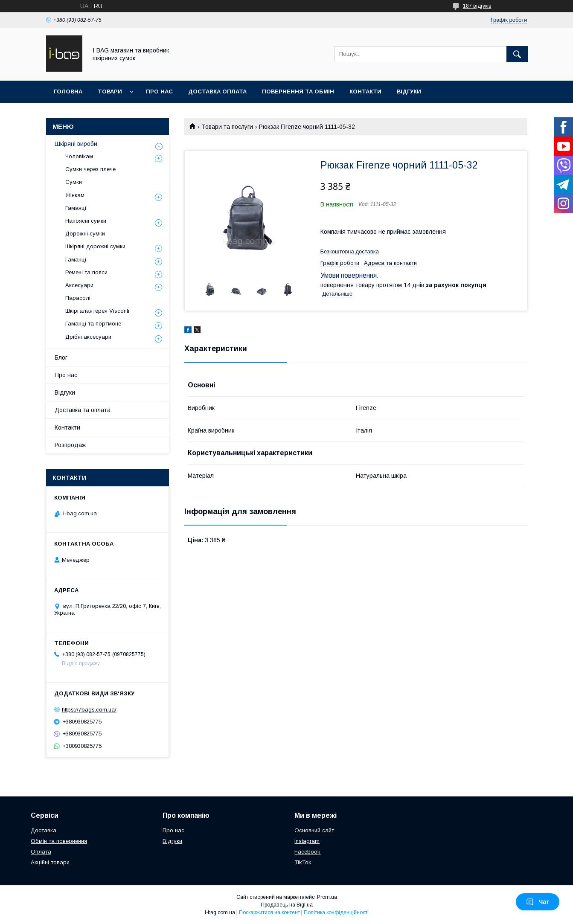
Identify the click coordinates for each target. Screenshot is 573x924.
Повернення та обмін (298, 92)
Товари (110, 92)
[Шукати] (517, 54)
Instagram (307, 841)
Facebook (307, 852)
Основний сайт (314, 830)
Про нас (159, 92)
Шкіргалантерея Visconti (97, 311)
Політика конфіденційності (336, 912)
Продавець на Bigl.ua (287, 905)
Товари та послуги (227, 127)
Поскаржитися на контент (269, 912)
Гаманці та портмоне (93, 324)
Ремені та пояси (86, 272)
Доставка (44, 830)
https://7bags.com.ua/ (89, 710)
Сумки (74, 182)
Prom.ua (327, 897)
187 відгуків (477, 6)
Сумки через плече (90, 169)
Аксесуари (79, 285)
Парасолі (78, 298)
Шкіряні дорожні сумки (95, 246)
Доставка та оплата (83, 410)
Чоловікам (79, 156)
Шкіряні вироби (76, 144)
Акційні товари (50, 862)
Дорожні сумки (85, 234)
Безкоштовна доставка (350, 251)
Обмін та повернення (59, 841)
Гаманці (76, 208)
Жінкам (75, 195)
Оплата (41, 852)
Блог (61, 357)
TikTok (303, 862)
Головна (68, 92)
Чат (538, 902)
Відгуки (409, 92)
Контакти (365, 92)
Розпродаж (70, 445)
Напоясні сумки (86, 221)
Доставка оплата (217, 92)
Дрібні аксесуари (88, 337)
